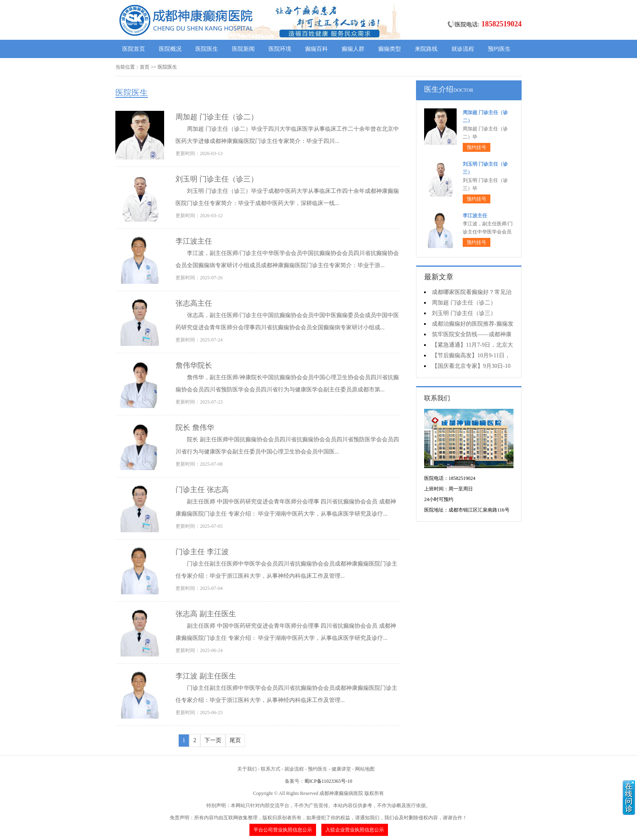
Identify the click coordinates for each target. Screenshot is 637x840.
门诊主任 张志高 (202, 490)
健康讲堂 (341, 769)
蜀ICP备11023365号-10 (328, 781)
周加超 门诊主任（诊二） (217, 117)
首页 (145, 67)
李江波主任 (194, 241)
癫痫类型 (390, 49)
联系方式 (271, 769)
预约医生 (499, 49)
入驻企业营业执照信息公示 (355, 830)
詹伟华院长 (194, 365)
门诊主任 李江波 (202, 552)
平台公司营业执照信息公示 (283, 830)
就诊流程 (463, 49)
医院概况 (170, 49)
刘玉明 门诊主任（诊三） (217, 179)
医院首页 (134, 49)
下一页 (213, 740)
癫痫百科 (316, 49)
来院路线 (426, 49)
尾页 (235, 740)
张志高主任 (194, 303)
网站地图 (365, 769)
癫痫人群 (353, 49)
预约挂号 (477, 147)
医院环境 (280, 49)
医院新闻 (243, 49)
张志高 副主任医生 (206, 614)
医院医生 (207, 49)
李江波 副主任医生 (206, 676)
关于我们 (247, 769)
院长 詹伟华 (195, 428)
